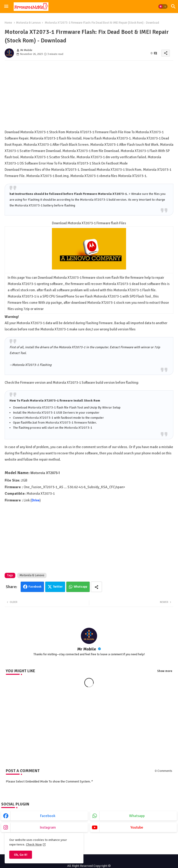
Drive (36, 500)
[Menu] (6, 6)
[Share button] (96, 587)
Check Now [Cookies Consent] (34, 844)
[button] (163, 6)
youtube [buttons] (137, 827)
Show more (165, 671)
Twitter (58, 587)
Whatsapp (80, 587)
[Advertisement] (89, 97)
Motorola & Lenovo (28, 23)
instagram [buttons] (48, 827)
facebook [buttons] (48, 816)
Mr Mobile (87, 649)
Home (8, 23)
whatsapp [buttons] (137, 816)
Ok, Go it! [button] (21, 855)
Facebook (35, 587)
